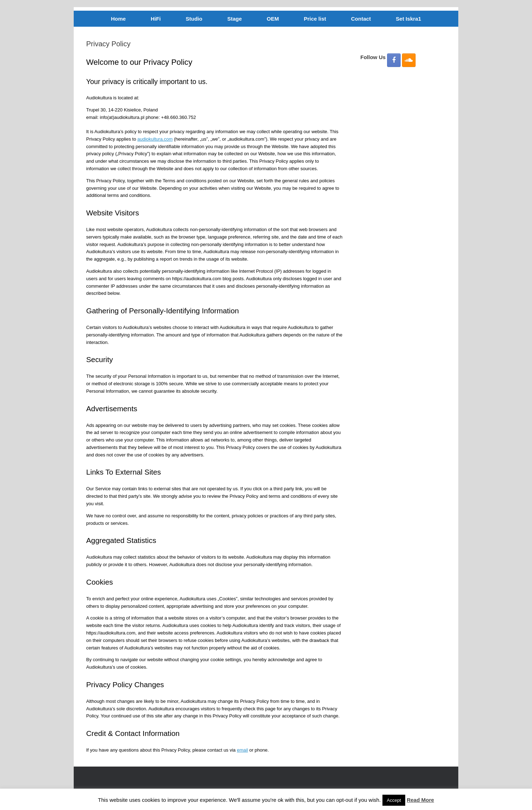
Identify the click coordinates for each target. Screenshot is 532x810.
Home (119, 19)
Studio (194, 19)
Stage (234, 19)
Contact (361, 19)
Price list (315, 19)
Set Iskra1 (409, 19)
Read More (420, 800)
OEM (273, 19)
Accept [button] (394, 800)
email (242, 750)
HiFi (156, 19)
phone (261, 750)
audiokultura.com (155, 139)
